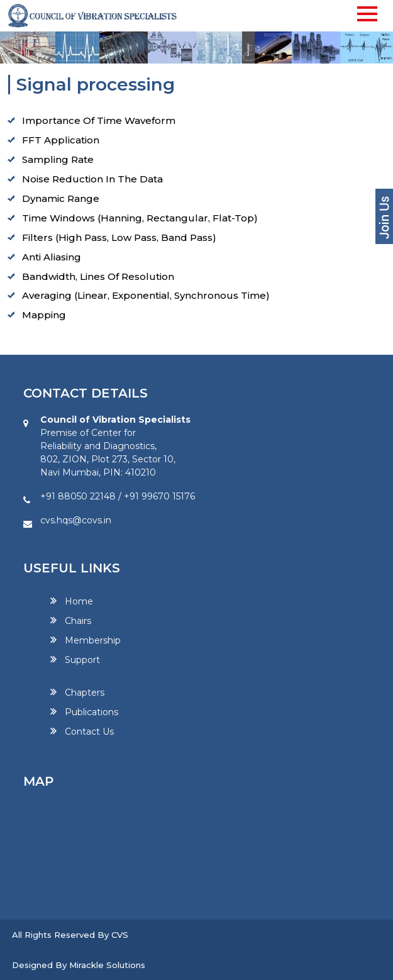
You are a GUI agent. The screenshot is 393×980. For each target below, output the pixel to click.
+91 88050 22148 (78, 496)
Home (79, 601)
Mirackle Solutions (107, 965)
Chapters (85, 693)
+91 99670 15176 (159, 496)
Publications (91, 712)
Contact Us (89, 732)
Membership (93, 640)
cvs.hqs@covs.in (76, 520)
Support (82, 660)
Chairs (78, 621)
